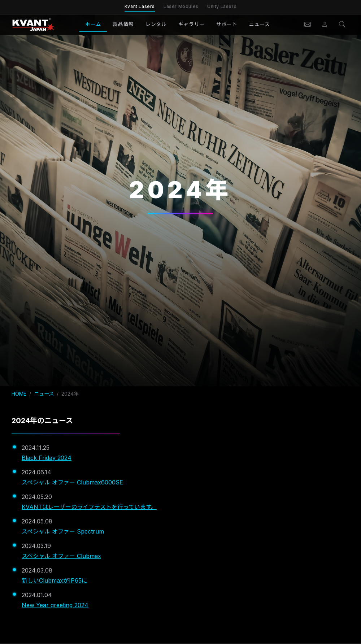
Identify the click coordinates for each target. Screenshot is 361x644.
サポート (227, 24)
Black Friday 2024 (47, 458)
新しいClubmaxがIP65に (55, 580)
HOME (19, 394)
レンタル (156, 24)
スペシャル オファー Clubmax (61, 556)
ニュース (260, 24)
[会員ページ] (325, 25)
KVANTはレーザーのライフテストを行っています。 (89, 507)
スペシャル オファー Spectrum (63, 531)
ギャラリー (192, 24)
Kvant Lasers (140, 6)
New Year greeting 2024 (55, 605)
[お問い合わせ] (308, 25)
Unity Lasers (222, 6)
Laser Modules (181, 6)
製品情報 (123, 24)
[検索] (342, 25)
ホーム (93, 24)
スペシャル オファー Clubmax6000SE (72, 482)
